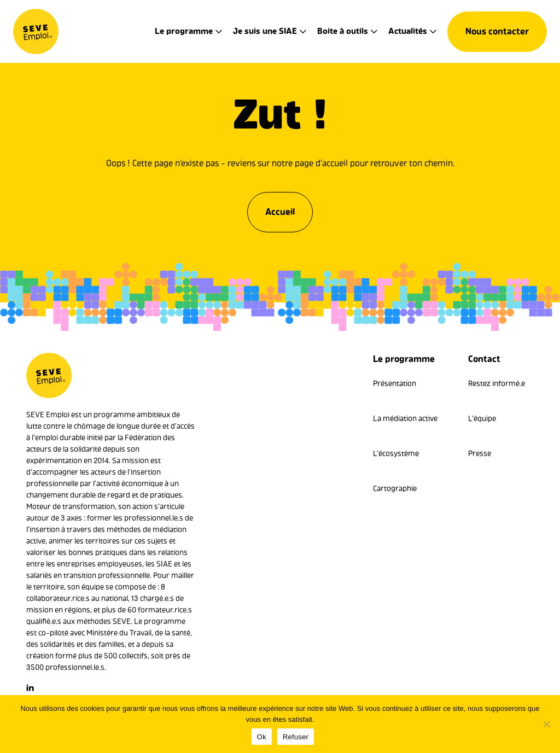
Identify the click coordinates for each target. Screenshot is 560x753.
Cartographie (395, 489)
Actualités (408, 31)
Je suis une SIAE (265, 31)
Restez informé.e (497, 384)
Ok (262, 737)
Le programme (184, 31)
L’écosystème (396, 454)
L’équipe (482, 419)
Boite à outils (343, 31)
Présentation (395, 384)
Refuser (296, 737)
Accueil (280, 209)
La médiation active (405, 419)
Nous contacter (497, 31)
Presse (480, 454)
